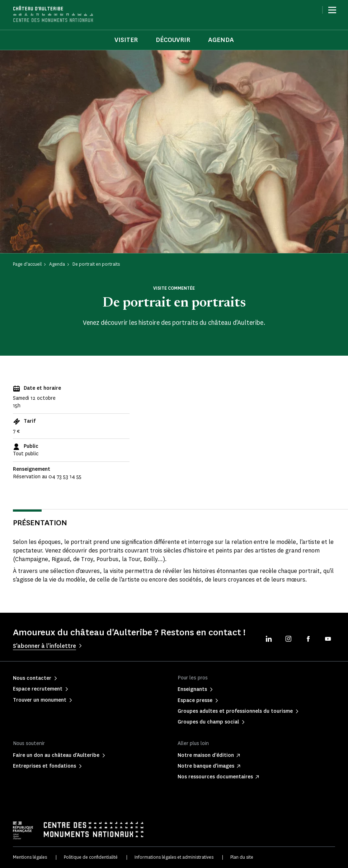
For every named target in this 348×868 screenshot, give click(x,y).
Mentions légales (30, 857)
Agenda (221, 40)
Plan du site (242, 857)
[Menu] (332, 10)
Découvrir (173, 40)
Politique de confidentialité (91, 857)
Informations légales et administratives (174, 857)
